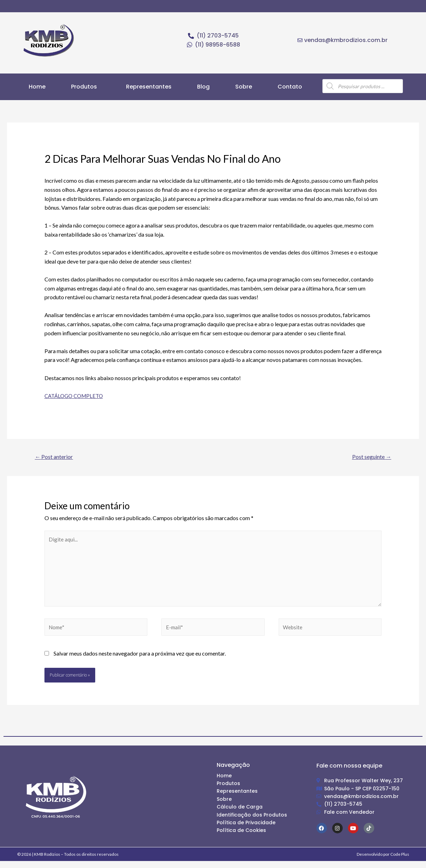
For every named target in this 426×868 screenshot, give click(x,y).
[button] (86, 87)
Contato (290, 87)
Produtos (84, 87)
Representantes (149, 87)
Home (37, 87)
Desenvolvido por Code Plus (383, 861)
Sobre (244, 87)
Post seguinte (369, 457)
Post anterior (57, 457)
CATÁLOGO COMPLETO (76, 396)
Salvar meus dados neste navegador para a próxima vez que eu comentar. (140, 660)
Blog (203, 87)
